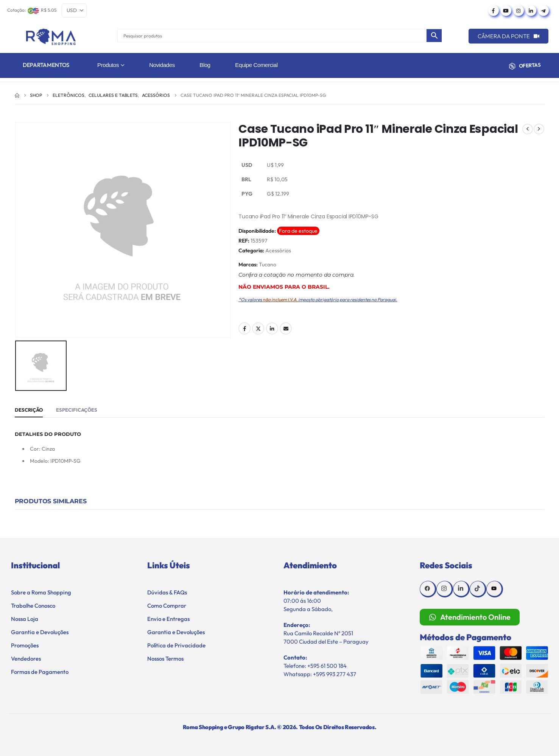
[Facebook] (494, 11)
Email (286, 328)
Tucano (268, 264)
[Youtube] (506, 11)
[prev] (528, 129)
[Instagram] (519, 11)
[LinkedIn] (531, 11)
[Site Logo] (51, 37)
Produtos (108, 65)
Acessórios (278, 250)
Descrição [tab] (29, 410)
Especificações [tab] (77, 410)
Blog (205, 65)
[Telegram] (543, 11)
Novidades (162, 65)
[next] (539, 129)
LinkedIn (272, 328)
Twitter (258, 328)
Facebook (244, 328)
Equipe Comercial (256, 65)
